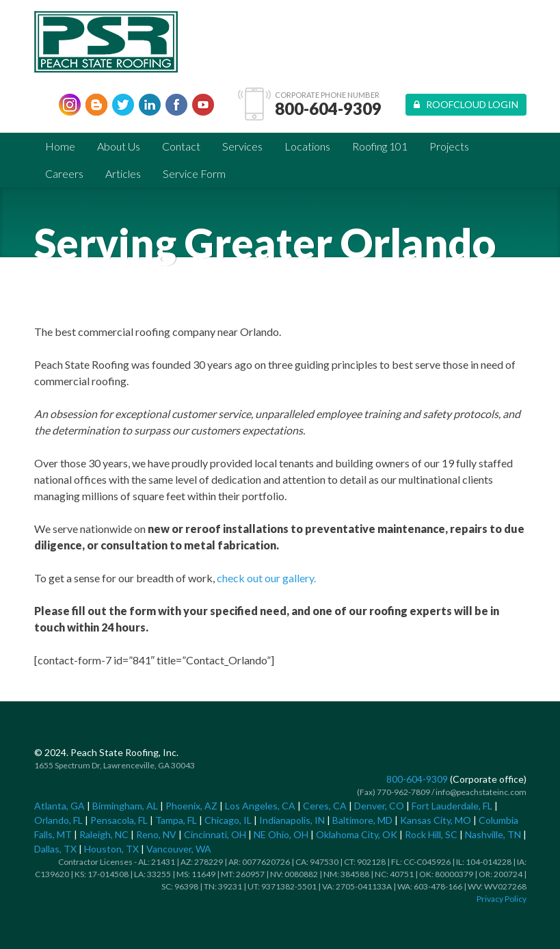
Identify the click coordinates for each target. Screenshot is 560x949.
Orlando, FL (58, 820)
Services (242, 146)
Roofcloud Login (466, 104)
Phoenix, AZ (191, 806)
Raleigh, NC (104, 834)
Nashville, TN (493, 834)
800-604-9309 (328, 109)
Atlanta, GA (59, 806)
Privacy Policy (502, 899)
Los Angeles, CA (260, 806)
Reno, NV (156, 834)
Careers (64, 173)
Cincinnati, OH (215, 834)
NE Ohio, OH (281, 834)
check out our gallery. (266, 578)
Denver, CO (379, 806)
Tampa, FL (176, 820)
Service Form (194, 173)
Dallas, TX (55, 849)
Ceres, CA (325, 806)
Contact (181, 146)
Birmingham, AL (125, 806)
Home (60, 146)
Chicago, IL (228, 820)
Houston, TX (111, 849)
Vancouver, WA (179, 849)
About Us (119, 146)
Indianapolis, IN (292, 820)
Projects (449, 146)
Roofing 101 (380, 146)
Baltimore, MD (362, 820)
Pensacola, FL (119, 820)
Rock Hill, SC (431, 834)
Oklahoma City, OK (357, 834)
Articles (123, 173)
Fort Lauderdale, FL (452, 806)
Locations (307, 146)
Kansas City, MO (436, 820)
